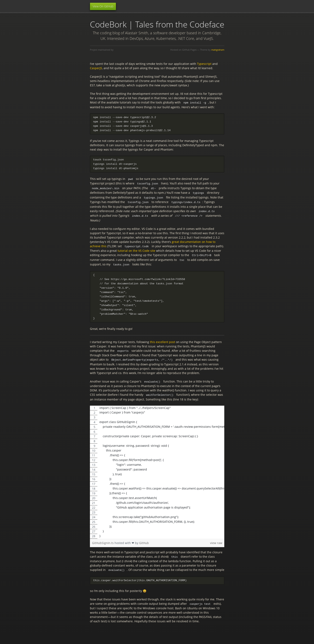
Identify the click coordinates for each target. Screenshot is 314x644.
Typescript (204, 64)
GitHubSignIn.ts (103, 541)
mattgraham (218, 50)
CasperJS (96, 68)
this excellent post (162, 341)
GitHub (144, 541)
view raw (216, 541)
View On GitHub (103, 6)
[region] (157, 471)
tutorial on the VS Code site (136, 249)
